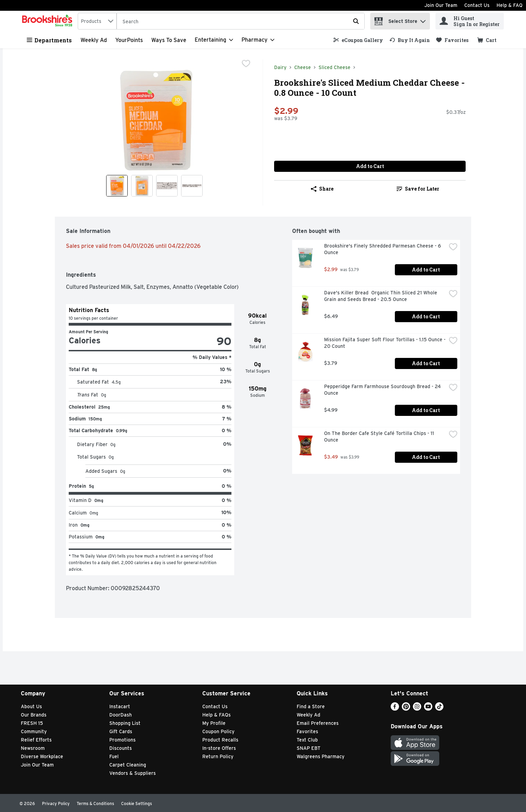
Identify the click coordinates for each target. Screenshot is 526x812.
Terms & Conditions (95, 803)
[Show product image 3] (167, 186)
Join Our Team (441, 5)
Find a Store (311, 706)
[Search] (241, 22)
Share (322, 189)
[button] (423, 20)
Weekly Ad (94, 40)
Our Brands (34, 715)
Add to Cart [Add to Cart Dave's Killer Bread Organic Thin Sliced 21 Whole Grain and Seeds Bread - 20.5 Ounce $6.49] (426, 316)
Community (34, 731)
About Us (31, 706)
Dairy (280, 67)
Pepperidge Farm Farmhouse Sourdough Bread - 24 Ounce (383, 390)
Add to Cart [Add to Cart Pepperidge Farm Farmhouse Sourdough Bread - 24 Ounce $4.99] (426, 410)
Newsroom (33, 748)
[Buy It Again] (410, 40)
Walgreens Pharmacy (321, 756)
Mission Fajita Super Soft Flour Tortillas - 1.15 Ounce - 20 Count (385, 343)
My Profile (214, 723)
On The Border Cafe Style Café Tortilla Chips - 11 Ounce (380, 437)
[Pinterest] (406, 709)
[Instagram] (417, 709)
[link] (358, 40)
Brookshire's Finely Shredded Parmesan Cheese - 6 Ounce (383, 249)
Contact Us (477, 5)
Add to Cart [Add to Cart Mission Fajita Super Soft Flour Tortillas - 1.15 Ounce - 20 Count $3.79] (426, 363)
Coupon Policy (218, 731)
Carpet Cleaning (128, 765)
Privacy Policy (56, 803)
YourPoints (129, 40)
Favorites (307, 731)
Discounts (121, 748)
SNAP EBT (309, 748)
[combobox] (97, 21)
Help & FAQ (510, 5)
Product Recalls (220, 740)
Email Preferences (318, 723)
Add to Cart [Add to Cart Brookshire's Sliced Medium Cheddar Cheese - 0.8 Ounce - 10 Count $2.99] (370, 166)
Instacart (120, 706)
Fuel (114, 756)
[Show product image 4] (192, 186)
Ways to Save (169, 40)
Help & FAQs (217, 715)
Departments (49, 40)
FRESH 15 (32, 723)
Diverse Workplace (42, 756)
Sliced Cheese (334, 67)
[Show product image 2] (142, 186)
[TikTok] (439, 709)
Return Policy (218, 756)
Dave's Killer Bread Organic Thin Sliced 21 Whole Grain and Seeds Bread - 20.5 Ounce (381, 296)
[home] (49, 21)
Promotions (122, 740)
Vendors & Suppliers (133, 773)
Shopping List (125, 723)
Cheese (303, 67)
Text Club (307, 740)
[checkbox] (246, 64)
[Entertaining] (214, 40)
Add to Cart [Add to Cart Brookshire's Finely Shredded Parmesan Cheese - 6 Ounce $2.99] (426, 270)
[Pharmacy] (258, 40)
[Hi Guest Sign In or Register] (470, 21)
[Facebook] (395, 709)
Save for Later (418, 189)
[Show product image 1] (117, 186)
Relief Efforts (36, 740)
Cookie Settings (137, 803)
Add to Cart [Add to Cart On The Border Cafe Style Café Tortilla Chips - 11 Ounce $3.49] (426, 457)
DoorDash (121, 715)
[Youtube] (428, 709)
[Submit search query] (356, 21)
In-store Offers (219, 748)
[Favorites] (452, 40)
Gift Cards (121, 731)
